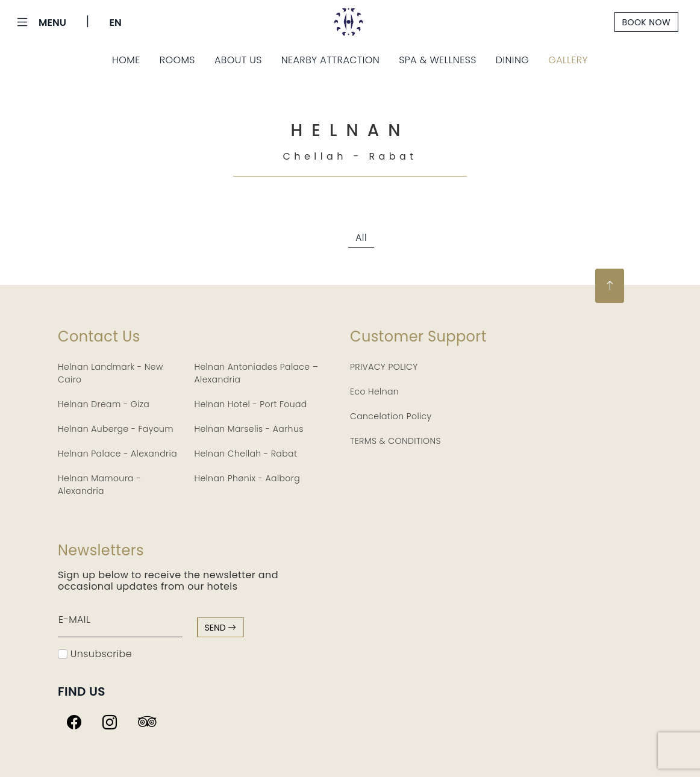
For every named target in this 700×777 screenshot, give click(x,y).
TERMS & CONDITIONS (395, 441)
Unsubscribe (95, 654)
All (361, 238)
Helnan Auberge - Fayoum (116, 429)
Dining (513, 60)
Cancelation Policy (391, 416)
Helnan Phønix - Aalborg (248, 478)
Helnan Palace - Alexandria (117, 454)
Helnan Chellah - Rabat (246, 454)
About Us (238, 60)
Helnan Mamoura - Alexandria (99, 485)
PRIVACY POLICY (384, 367)
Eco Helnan (374, 392)
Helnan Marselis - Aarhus (249, 429)
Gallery (568, 60)
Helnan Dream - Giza (104, 404)
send (221, 628)
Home (126, 60)
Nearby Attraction (330, 60)
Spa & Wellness (438, 60)
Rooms (177, 60)
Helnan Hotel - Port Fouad (251, 404)
